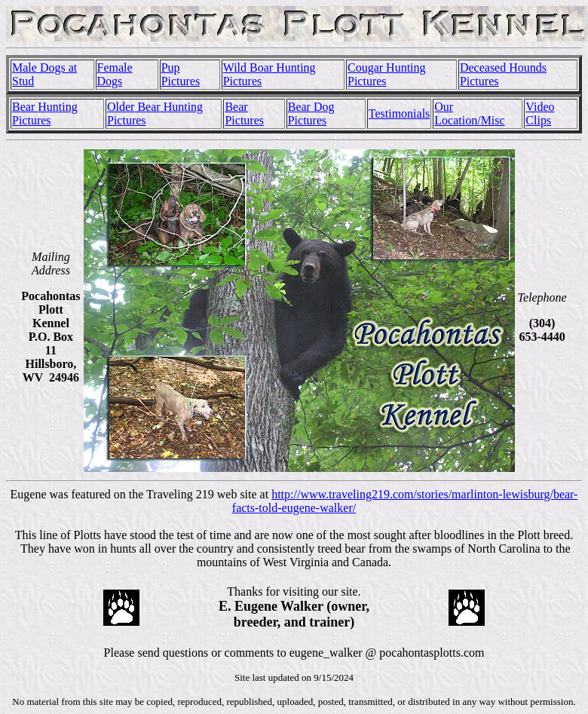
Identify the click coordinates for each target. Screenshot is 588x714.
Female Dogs (115, 74)
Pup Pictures (181, 74)
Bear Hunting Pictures (45, 113)
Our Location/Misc (469, 113)
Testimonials (400, 113)
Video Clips (540, 113)
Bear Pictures (244, 113)
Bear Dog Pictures (311, 113)
